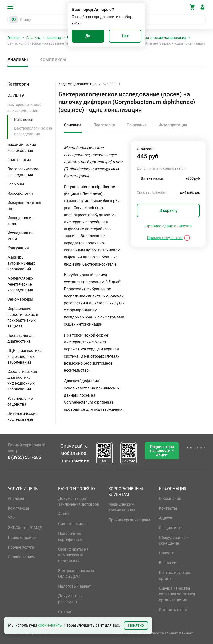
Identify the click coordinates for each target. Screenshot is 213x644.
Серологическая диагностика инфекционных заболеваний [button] (22, 380)
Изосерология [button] (20, 193)
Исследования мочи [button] (20, 236)
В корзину (169, 210)
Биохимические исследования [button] (22, 148)
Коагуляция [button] (18, 248)
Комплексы (53, 59)
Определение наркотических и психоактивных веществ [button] (23, 317)
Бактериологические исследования (158, 38)
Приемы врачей (22, 537)
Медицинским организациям (122, 507)
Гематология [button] (19, 160)
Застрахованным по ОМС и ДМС (77, 574)
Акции (64, 514)
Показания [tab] (137, 125)
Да (88, 36)
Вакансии (168, 563)
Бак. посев (24, 119)
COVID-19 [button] (16, 95)
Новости (167, 553)
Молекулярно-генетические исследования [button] (20, 284)
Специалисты (171, 528)
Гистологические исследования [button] (23, 172)
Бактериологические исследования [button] (24, 107)
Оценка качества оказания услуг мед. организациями (178, 594)
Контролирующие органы (175, 576)
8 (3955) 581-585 (24, 457)
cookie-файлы (50, 625)
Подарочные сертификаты (70, 537)
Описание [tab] (73, 125)
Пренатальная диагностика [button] (20, 338)
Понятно (136, 625)
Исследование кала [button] (20, 221)
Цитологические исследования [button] (22, 416)
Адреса (165, 518)
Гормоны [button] (16, 184)
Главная (14, 38)
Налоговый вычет (75, 586)
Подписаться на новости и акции (162, 451)
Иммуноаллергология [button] (24, 206)
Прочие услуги (21, 547)
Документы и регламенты (70, 599)
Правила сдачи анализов (169, 226)
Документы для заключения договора (79, 501)
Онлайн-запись (21, 557)
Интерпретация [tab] (173, 125)
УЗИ (12, 518)
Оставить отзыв (174, 610)
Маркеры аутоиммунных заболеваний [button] (21, 263)
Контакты (168, 508)
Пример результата (165, 238)
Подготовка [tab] (104, 125)
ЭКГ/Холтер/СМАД (25, 528)
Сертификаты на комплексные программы (73, 555)
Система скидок (73, 524)
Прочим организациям (129, 520)
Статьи (65, 612)
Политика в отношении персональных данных (151, 633)
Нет (125, 36)
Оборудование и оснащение (174, 540)
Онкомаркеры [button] (20, 299)
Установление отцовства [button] (20, 401)
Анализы (34, 38)
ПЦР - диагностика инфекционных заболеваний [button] (24, 356)
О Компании (170, 498)
